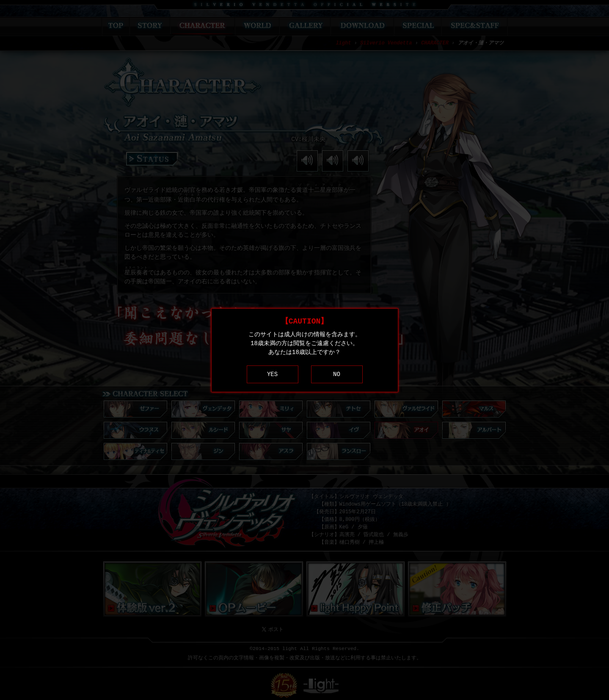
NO (337, 374)
